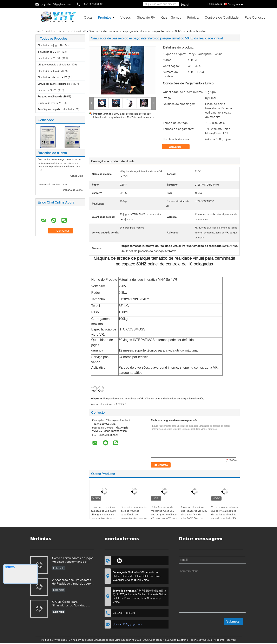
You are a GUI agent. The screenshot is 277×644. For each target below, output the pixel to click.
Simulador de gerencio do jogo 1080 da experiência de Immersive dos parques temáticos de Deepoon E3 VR (134, 516)
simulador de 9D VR (49, 52)
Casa (88, 17)
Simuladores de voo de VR (52, 77)
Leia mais (59, 568)
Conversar (178, 147)
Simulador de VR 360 (50, 58)
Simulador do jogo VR (50, 45)
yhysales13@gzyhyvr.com (56, 4)
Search (185, 5)
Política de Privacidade (54, 640)
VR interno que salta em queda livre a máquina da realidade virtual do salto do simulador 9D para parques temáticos (225, 514)
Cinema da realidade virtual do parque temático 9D (174, 398)
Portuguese (235, 4)
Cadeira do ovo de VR (50, 103)
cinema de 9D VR (48, 90)
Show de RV (146, 17)
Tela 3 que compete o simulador (56, 109)
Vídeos (126, 17)
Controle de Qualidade (222, 17)
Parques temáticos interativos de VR (123, 398)
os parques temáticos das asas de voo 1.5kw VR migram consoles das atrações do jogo (104, 513)
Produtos (105, 17)
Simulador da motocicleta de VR (56, 84)
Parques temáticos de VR (72, 31)
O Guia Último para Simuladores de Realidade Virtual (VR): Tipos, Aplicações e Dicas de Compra (72, 604)
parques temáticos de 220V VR (108, 404)
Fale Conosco (255, 17)
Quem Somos (171, 17)
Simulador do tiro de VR (51, 71)
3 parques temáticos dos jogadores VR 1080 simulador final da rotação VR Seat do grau (194, 514)
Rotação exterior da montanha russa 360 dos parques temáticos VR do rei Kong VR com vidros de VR (164, 514)
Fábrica (193, 17)
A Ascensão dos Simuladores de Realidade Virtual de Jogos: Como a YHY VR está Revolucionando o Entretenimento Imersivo (73, 582)
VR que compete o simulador (54, 65)
